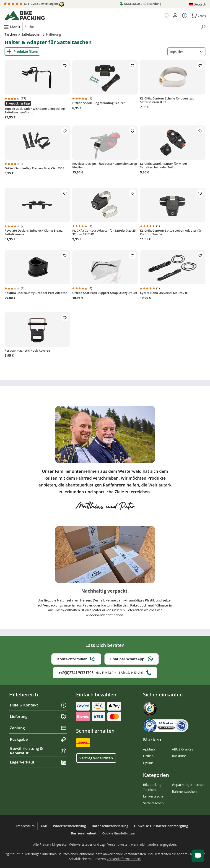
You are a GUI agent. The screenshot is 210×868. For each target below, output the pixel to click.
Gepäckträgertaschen (188, 785)
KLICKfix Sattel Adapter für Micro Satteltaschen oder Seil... (163, 165)
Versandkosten (118, 844)
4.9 (34, 4)
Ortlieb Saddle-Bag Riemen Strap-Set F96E (34, 168)
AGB (44, 826)
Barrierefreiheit (84, 833)
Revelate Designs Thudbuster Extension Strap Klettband (105, 165)
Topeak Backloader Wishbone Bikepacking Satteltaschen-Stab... (35, 110)
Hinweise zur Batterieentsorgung (161, 826)
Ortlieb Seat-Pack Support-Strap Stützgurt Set (105, 293)
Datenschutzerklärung (110, 826)
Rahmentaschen (184, 791)
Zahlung (38, 728)
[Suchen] (203, 27)
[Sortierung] (186, 52)
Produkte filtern (22, 51)
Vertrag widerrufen (96, 758)
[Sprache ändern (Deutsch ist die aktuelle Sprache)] (197, 4)
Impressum (25, 826)
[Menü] (12, 27)
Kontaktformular (76, 659)
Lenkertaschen (154, 796)
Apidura (149, 749)
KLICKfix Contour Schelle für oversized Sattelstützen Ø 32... (167, 100)
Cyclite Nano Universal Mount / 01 (164, 293)
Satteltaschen (153, 803)
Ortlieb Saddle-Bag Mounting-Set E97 (99, 103)
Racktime (179, 756)
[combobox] (110, 27)
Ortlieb (148, 756)
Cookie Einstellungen (119, 833)
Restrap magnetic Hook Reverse (27, 350)
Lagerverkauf (38, 762)
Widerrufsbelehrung (69, 826)
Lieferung (38, 716)
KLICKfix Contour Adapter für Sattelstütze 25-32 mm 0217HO (104, 232)
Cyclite (148, 763)
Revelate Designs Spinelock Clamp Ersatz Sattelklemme (34, 232)
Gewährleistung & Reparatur (38, 751)
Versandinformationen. (124, 859)
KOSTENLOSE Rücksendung (140, 4)
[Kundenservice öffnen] (198, 856)
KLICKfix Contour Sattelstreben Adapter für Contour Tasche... (171, 232)
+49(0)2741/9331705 (105, 673)
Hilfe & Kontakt (38, 705)
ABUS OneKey (183, 749)
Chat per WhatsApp (132, 659)
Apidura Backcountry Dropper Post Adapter (36, 293)
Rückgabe (38, 739)
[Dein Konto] (175, 15)
